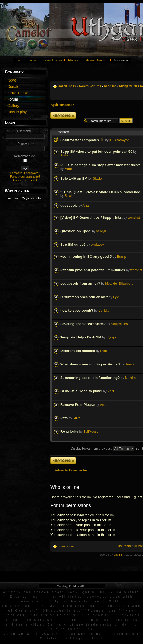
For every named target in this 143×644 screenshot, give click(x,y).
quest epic (69, 205)
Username (25, 131)
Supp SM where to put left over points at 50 (96, 152)
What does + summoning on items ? (90, 364)
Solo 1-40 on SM (74, 178)
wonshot (134, 218)
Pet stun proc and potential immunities (93, 270)
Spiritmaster (62, 105)
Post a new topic (63, 115)
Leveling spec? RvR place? (83, 324)
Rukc (77, 418)
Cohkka (104, 311)
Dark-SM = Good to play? (81, 391)
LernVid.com (120, 634)
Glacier (98, 179)
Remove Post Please (77, 405)
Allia (86, 206)
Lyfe (116, 297)
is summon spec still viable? (84, 297)
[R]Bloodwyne (119, 140)
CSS (45, 634)
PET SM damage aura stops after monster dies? (100, 165)
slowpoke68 (119, 324)
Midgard (73, 60)
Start (18, 60)
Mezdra (130, 378)
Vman (104, 405)
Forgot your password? (25, 173)
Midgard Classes (96, 60)
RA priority (69, 431)
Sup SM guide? (73, 244)
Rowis (69, 196)
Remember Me (25, 156)
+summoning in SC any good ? (86, 257)
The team (124, 546)
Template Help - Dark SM (81, 337)
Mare (68, 169)
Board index (67, 86)
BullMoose (91, 432)
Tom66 (130, 364)
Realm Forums (52, 60)
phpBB (118, 555)
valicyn (101, 231)
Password (24, 144)
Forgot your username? (25, 176)
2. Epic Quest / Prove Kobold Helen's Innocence (100, 192)
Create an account (25, 180)
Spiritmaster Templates (80, 140)
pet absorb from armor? (80, 283)
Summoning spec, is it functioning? (90, 378)
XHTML (26, 634)
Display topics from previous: (102, 449)
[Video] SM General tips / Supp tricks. (91, 218)
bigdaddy (97, 245)
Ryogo (111, 337)
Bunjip (122, 257)
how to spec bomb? (77, 310)
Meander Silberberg (119, 284)
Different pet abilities (78, 351)
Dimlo (104, 351)
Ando (64, 155)
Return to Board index (71, 470)
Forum (33, 60)
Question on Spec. (76, 231)
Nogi (111, 391)
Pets (64, 418)
